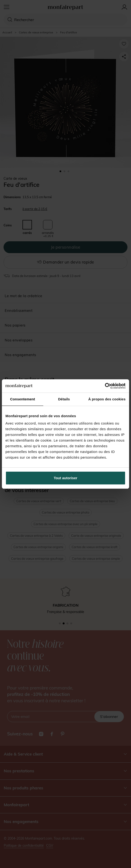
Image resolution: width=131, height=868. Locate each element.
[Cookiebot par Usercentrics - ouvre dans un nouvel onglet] (105, 386)
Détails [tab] (64, 399)
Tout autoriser (65, 478)
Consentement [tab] (23, 399)
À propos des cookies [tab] (107, 399)
